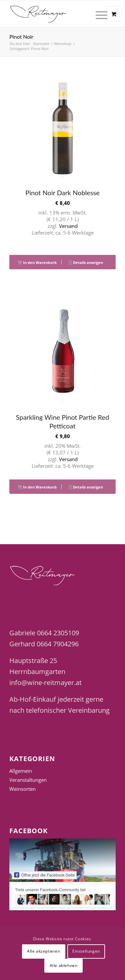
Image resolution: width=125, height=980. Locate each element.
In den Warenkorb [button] (37, 263)
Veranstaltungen (28, 780)
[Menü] (98, 14)
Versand (68, 226)
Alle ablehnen (64, 965)
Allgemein (21, 771)
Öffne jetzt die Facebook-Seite (44, 875)
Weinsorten (22, 789)
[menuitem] (102, 14)
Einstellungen (86, 951)
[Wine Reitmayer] (52, 14)
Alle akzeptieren (44, 951)
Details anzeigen (86, 263)
